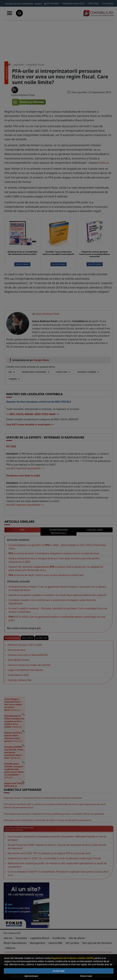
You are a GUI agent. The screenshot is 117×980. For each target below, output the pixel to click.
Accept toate (59, 971)
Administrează (31, 976)
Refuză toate (86, 976)
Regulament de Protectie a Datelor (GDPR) (72, 958)
